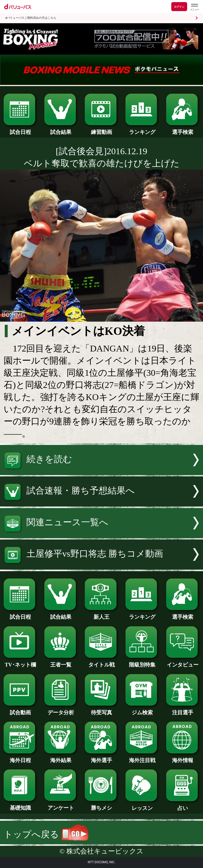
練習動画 (101, 129)
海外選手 (101, 758)
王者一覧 (61, 662)
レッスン (142, 805)
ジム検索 (142, 710)
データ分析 (61, 710)
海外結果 (61, 758)
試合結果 (61, 129)
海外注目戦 (142, 758)
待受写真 (101, 710)
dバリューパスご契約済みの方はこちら (31, 18)
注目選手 (183, 710)
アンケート (61, 805)
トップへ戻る (46, 834)
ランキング (142, 129)
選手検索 (183, 129)
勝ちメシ (101, 805)
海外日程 (20, 758)
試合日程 (20, 129)
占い (183, 805)
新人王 (101, 614)
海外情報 (183, 758)
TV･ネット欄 (20, 662)
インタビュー (183, 662)
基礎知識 (20, 805)
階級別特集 (142, 662)
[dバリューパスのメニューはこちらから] (194, 7)
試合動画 (20, 710)
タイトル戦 (101, 662)
